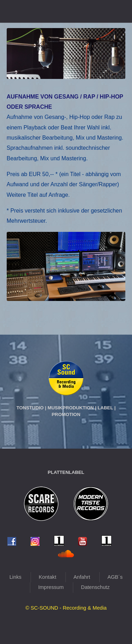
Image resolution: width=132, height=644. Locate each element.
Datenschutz (95, 587)
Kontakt (48, 577)
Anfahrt (82, 577)
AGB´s (115, 577)
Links (15, 577)
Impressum (51, 587)
